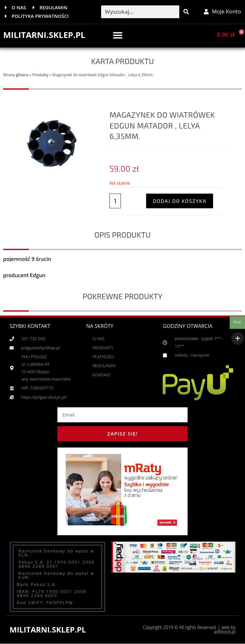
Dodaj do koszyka (180, 201)
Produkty (41, 75)
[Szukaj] (186, 12)
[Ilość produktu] (115, 201)
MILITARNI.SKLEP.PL (45, 35)
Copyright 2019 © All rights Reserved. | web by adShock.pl (189, 630)
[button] (118, 35)
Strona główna (16, 75)
